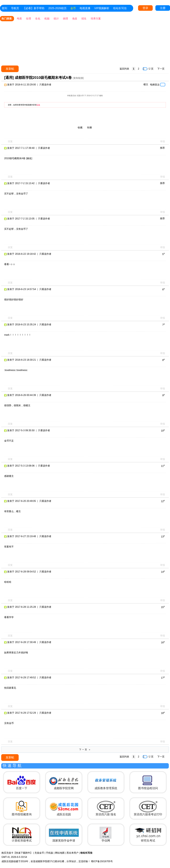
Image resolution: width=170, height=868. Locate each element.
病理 (65, 19)
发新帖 (10, 69)
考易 (19, 19)
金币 (73, 8)
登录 (145, 8)
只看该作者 (45, 85)
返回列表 (124, 69)
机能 (47, 19)
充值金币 (39, 853)
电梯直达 (155, 85)
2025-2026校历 (57, 8)
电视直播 (85, 8)
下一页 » (85, 750)
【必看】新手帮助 (34, 8)
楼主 (146, 84)
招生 (84, 19)
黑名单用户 (72, 853)
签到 (4, 8)
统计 (56, 19)
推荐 (162, 148)
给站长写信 (120, 8)
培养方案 (96, 19)
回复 (38, 105)
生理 (28, 19)
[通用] (9, 78)
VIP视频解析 (102, 8)
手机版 (50, 853)
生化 (38, 19)
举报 (163, 141)
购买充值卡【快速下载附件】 (17, 853)
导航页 (15, 8)
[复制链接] (78, 78)
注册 (163, 8)
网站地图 (60, 853)
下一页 (161, 69)
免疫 (75, 19)
